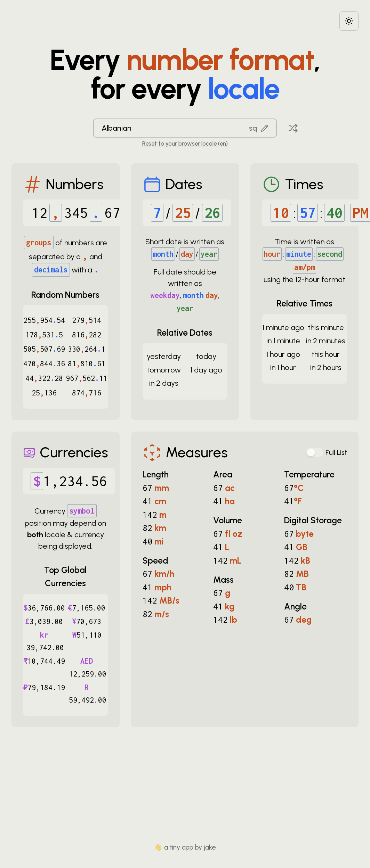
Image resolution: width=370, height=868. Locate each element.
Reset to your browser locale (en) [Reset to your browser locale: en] (185, 144)
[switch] (315, 452)
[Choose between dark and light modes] (349, 21)
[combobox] (185, 128)
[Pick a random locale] (293, 128)
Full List (336, 453)
